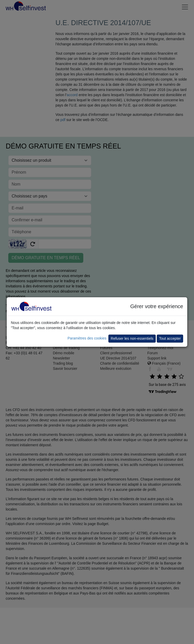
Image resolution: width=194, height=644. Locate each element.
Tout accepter (170, 338)
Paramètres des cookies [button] (87, 338)
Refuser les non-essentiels (132, 338)
